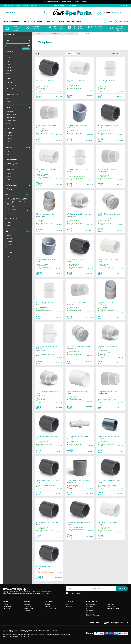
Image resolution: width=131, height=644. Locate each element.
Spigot (9, 177)
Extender (10, 238)
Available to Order (13, 86)
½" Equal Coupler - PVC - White (108, 523)
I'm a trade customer (76, 593)
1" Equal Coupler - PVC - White (77, 81)
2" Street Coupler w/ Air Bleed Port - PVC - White (48, 347)
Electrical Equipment (11, 21)
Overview (69, 606)
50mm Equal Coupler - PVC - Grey (48, 523)
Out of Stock (11, 89)
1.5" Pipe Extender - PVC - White (108, 169)
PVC (8, 151)
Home (5, 5)
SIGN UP (122, 588)
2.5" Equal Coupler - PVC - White (78, 392)
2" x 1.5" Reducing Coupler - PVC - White (109, 347)
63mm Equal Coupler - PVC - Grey (78, 523)
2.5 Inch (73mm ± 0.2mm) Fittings (16, 203)
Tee (8, 142)
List (80, 53)
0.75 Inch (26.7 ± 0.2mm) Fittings (18, 199)
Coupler (9, 139)
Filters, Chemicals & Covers (70, 21)
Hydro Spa (10, 111)
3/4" (8, 257)
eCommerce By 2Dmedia (10, 632)
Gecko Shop (7, 609)
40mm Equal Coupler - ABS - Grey (78, 480)
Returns (47, 606)
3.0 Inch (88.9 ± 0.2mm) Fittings (18, 210)
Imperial (9, 222)
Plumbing (51, 21)
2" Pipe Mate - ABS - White (106, 303)
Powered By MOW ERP (23, 632)
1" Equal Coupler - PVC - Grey (46, 81)
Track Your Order (50, 609)
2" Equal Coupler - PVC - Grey (77, 259)
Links (28, 630)
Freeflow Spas (11, 114)
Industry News (91, 613)
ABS (8, 154)
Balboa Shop (7, 606)
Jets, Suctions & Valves (33, 21)
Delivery (26, 5)
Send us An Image (113, 609)
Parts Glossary (112, 606)
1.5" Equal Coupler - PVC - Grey (108, 126)
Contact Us (12, 5)
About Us (19, 5)
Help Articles (90, 606)
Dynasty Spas (11, 120)
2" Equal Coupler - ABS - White (46, 259)
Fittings (71, 34)
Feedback (27, 611)
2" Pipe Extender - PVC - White (77, 303)
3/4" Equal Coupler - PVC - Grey (47, 437)
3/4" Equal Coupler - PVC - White (78, 437)
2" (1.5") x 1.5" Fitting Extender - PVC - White (109, 215)
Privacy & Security (52, 630)
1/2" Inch (9, 189)
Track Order (34, 5)
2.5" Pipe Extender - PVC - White (108, 392)
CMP (8, 64)
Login (67, 604)
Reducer (10, 136)
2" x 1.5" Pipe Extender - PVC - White (78, 347)
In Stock (9, 83)
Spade (9, 102)
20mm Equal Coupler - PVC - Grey (109, 437)
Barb (8, 180)
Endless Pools (11, 117)
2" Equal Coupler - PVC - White (108, 259)
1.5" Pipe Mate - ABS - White (45, 214)
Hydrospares (11, 70)
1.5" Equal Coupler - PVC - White (47, 169)
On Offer (10, 52)
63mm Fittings (12, 207)
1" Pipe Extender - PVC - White (46, 126)
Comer (9, 67)
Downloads (90, 611)
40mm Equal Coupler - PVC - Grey (109, 480)
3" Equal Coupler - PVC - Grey (46, 566)
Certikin (9, 61)
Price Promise (28, 609)
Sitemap (44, 630)
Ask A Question (91, 604)
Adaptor (9, 133)
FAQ (88, 609)
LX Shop (6, 604)
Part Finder (111, 604)
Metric (9, 225)
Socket (9, 174)
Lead (8, 99)
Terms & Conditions (35, 630)
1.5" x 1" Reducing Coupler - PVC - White (80, 214)
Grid (71, 53)
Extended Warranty (93, 615)
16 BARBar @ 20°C (13, 164)
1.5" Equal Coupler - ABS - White (77, 126)
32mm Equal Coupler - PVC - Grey (48, 480)
